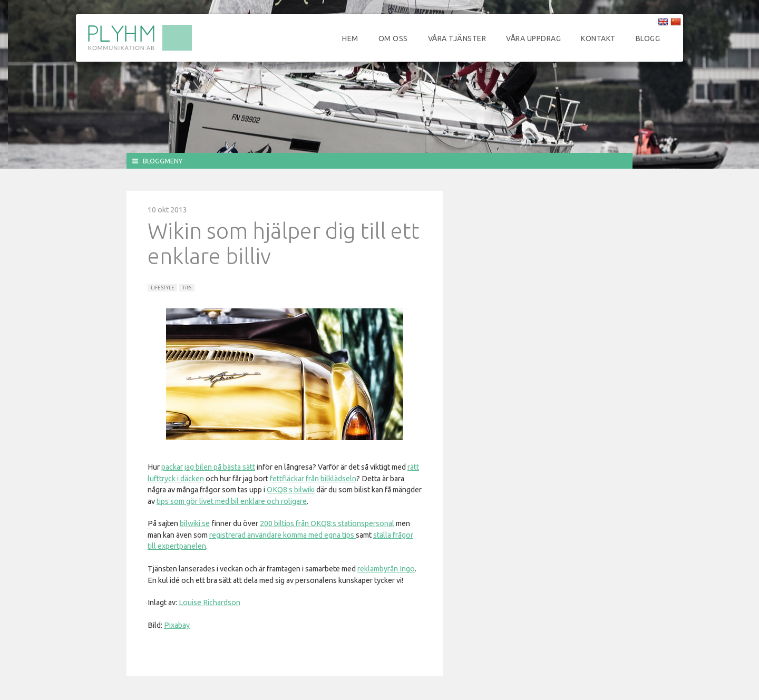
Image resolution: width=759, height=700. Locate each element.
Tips (187, 288)
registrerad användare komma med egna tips (283, 535)
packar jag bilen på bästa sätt (208, 467)
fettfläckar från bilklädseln (313, 479)
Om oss (393, 38)
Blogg (648, 38)
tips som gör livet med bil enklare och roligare (232, 501)
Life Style (162, 288)
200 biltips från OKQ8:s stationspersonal (327, 523)
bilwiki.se (195, 523)
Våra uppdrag (533, 38)
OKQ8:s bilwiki (291, 490)
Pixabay (177, 625)
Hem (350, 38)
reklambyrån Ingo (386, 569)
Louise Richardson (210, 602)
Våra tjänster (457, 38)
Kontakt (598, 38)
